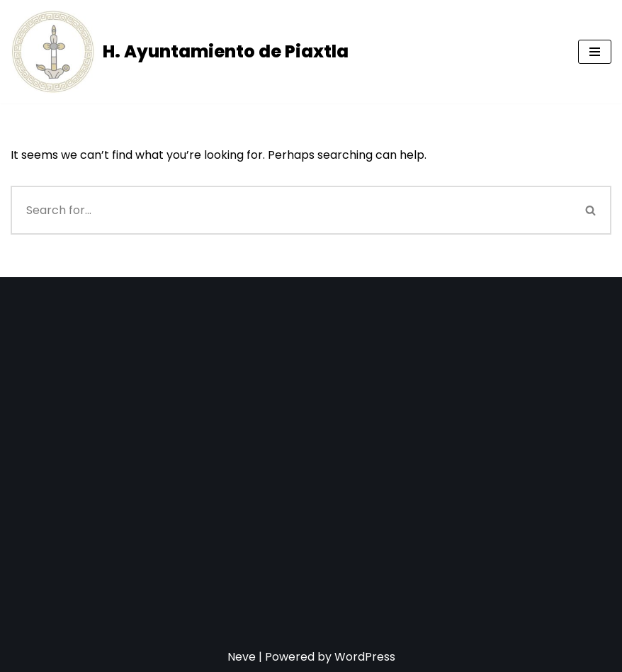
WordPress (365, 657)
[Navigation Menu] (595, 52)
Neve (242, 657)
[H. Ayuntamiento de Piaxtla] (180, 52)
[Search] (291, 210)
